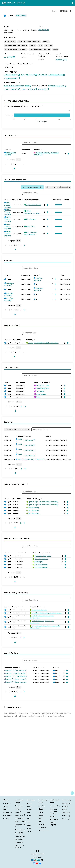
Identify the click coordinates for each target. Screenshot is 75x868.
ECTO (29, 831)
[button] (58, 205)
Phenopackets (44, 831)
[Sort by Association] (31, 149)
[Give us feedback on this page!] (72, 793)
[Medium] (39, 860)
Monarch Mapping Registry (53, 811)
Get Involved (67, 803)
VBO (28, 822)
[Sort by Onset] (70, 200)
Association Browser (19, 846)
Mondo (29, 803)
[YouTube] (37, 863)
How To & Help (20, 821)
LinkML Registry (53, 824)
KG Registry (54, 819)
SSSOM (41, 815)
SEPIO (29, 828)
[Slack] (35, 860)
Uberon (29, 806)
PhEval (41, 809)
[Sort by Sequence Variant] (19, 667)
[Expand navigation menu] (73, 3)
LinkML (41, 812)
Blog (64, 810)
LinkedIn (66, 813)
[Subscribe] (32, 860)
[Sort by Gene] (10, 149)
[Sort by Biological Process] (44, 607)
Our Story (7, 803)
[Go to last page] (24, 245)
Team (5, 806)
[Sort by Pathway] (34, 340)
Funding (6, 819)
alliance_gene (61, 60)
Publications (8, 816)
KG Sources (19, 839)
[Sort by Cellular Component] (49, 553)
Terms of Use (20, 830)
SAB (5, 810)
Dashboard (19, 842)
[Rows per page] (18, 160)
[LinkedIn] (34, 863)
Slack (65, 806)
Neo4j (18, 812)
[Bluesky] (40, 863)
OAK (40, 818)
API (17, 809)
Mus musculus (44, 30)
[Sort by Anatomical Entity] (49, 382)
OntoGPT (42, 825)
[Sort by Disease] (41, 149)
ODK (40, 821)
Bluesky (65, 819)
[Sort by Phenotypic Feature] (40, 200)
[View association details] (68, 154)
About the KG (20, 836)
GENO (29, 825)
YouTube (66, 816)
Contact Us (8, 813)
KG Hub (53, 816)
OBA (28, 819)
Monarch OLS (55, 806)
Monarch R (20, 815)
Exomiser (42, 806)
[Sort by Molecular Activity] (41, 499)
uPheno (29, 810)
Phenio (29, 816)
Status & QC (20, 818)
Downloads (19, 806)
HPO (28, 813)
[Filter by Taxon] (58, 187)
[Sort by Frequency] (62, 200)
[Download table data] (14, 169)
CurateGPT (43, 828)
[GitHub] (42, 860)
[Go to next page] (21, 245)
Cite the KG (19, 833)
